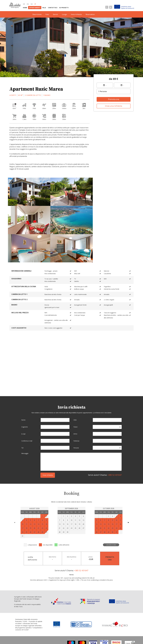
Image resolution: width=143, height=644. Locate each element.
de (32, 4)
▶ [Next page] (128, 494)
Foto (47, 14)
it (35, 4)
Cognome (25, 398)
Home (25, 8)
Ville (44, 8)
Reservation (90, 14)
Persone (76, 419)
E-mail (23, 405)
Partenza (76, 412)
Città (75, 391)
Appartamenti (35, 8)
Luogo (64, 14)
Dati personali (76, 638)
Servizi (55, 14)
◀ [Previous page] (15, 494)
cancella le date (111, 516)
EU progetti (64, 8)
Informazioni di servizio (96, 634)
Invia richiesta (76, 14)
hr (24, 4)
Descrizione (37, 14)
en (28, 4)
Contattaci (53, 8)
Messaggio (25, 425)
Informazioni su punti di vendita (72, 634)
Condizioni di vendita (43, 638)
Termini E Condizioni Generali (46, 634)
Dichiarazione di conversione (95, 638)
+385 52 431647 (115, 446)
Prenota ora (114, 99)
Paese (75, 398)
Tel (22, 419)
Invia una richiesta (114, 106)
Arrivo (75, 405)
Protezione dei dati (61, 638)
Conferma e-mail (27, 412)
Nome (23, 391)
